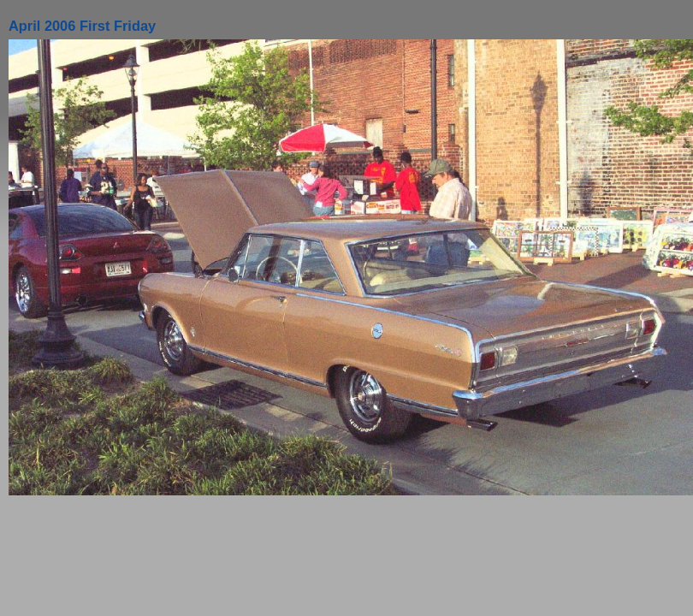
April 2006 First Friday (82, 26)
